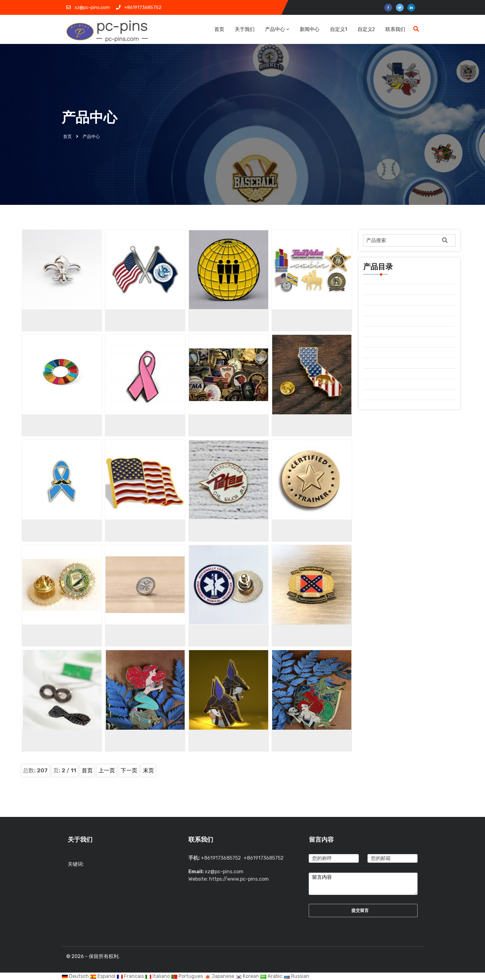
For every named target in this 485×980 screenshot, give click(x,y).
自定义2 (366, 29)
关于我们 (245, 29)
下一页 (129, 771)
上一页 (107, 771)
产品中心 (277, 29)
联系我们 (395, 29)
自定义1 (339, 29)
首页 (219, 29)
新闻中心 (310, 29)
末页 (148, 771)
